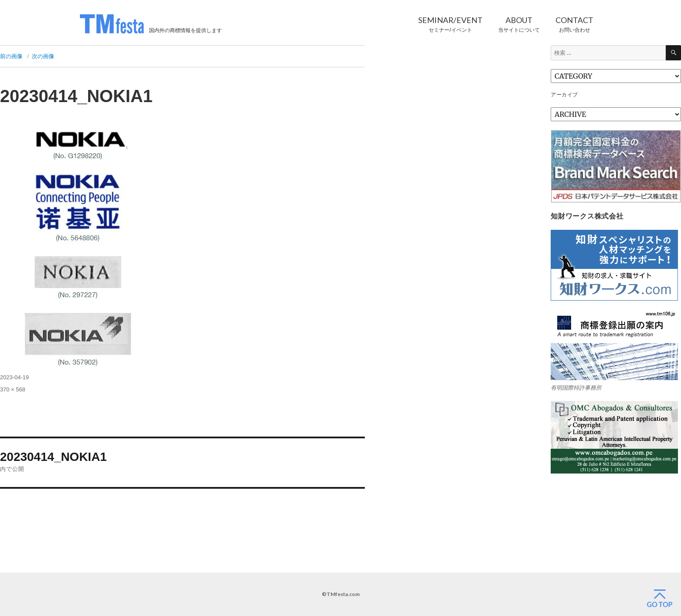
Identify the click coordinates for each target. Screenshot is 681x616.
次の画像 (43, 56)
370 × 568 (13, 389)
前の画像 (11, 56)
